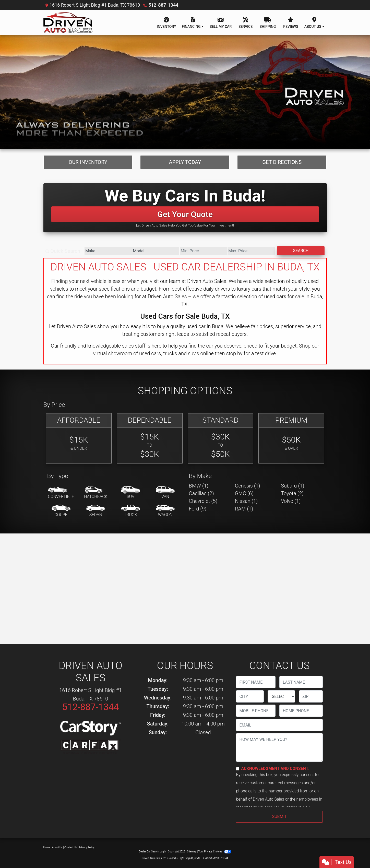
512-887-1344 (163, 5)
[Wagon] (165, 511)
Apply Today (185, 162)
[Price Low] (203, 251)
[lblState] (281, 696)
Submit (279, 817)
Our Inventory (88, 162)
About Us (57, 847)
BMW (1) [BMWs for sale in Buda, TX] (199, 486)
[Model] (156, 251)
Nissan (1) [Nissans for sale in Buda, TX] (246, 501)
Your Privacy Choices (215, 852)
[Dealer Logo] (68, 22)
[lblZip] (311, 696)
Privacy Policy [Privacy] (87, 847)
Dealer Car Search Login (152, 852)
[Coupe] (61, 511)
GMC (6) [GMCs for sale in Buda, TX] (244, 493)
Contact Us (71, 847)
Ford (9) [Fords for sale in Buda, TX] (198, 509)
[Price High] (251, 251)
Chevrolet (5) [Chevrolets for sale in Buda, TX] (203, 501)
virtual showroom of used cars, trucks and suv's (146, 353)
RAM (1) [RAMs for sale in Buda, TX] (244, 509)
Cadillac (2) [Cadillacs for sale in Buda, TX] (201, 493)
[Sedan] (96, 511)
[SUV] (130, 493)
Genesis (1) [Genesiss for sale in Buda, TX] (248, 486)
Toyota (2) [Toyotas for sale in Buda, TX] (292, 493)
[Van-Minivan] (165, 493)
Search (301, 251)
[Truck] (130, 511)
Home (47, 847)
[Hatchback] (96, 493)
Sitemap (192, 852)
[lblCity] (250, 696)
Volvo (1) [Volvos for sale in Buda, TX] (291, 501)
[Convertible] (61, 493)
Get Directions (282, 162)
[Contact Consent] (238, 769)
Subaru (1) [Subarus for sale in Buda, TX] (293, 486)
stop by (234, 353)
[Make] (108, 251)
